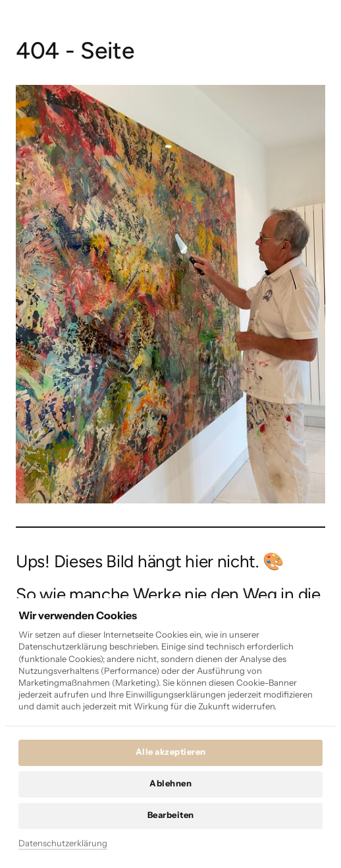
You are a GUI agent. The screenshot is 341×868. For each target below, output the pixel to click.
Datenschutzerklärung (63, 843)
